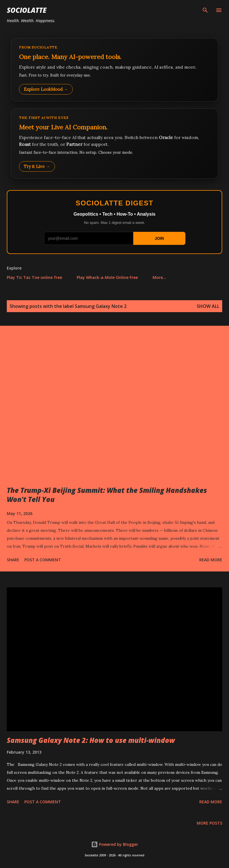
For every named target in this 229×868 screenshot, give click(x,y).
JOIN (159, 238)
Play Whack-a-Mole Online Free (107, 277)
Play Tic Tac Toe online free (34, 277)
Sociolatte (27, 10)
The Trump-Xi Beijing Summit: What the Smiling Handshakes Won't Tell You (107, 495)
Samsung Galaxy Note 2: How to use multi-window (91, 740)
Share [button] (13, 560)
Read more (211, 560)
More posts (209, 823)
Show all (208, 306)
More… (159, 277)
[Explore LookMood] (114, 70)
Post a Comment (43, 560)
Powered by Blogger (115, 844)
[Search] (205, 10)
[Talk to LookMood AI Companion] (114, 144)
